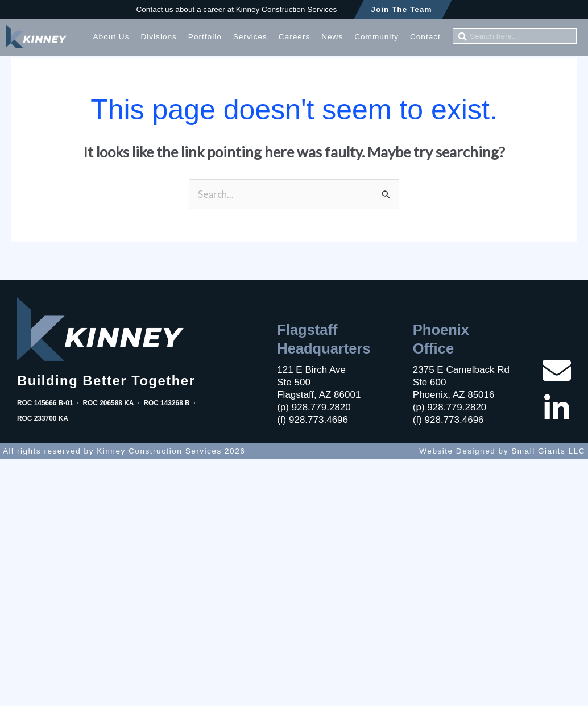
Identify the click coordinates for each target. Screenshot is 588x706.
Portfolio (205, 37)
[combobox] (515, 36)
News (332, 37)
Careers (294, 37)
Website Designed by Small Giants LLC (502, 451)
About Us (111, 37)
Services (250, 37)
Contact (425, 37)
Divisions (158, 37)
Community (376, 37)
